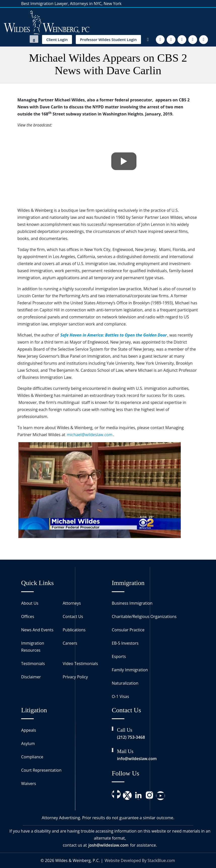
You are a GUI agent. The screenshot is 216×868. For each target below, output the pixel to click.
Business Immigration (132, 603)
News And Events (37, 630)
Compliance (32, 757)
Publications (74, 630)
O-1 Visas (120, 696)
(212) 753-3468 (131, 737)
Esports (119, 656)
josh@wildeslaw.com (109, 845)
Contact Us (73, 616)
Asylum (28, 743)
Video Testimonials (80, 664)
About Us (30, 603)
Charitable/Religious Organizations (144, 616)
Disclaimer (31, 677)
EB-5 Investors (125, 643)
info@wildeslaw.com (137, 759)
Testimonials (33, 664)
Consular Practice (128, 630)
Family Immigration (130, 670)
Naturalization (125, 683)
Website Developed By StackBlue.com (140, 860)
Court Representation (41, 770)
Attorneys (72, 603)
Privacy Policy (75, 677)
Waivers (29, 783)
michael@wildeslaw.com (89, 435)
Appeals (29, 730)
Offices (28, 616)
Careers (70, 643)
